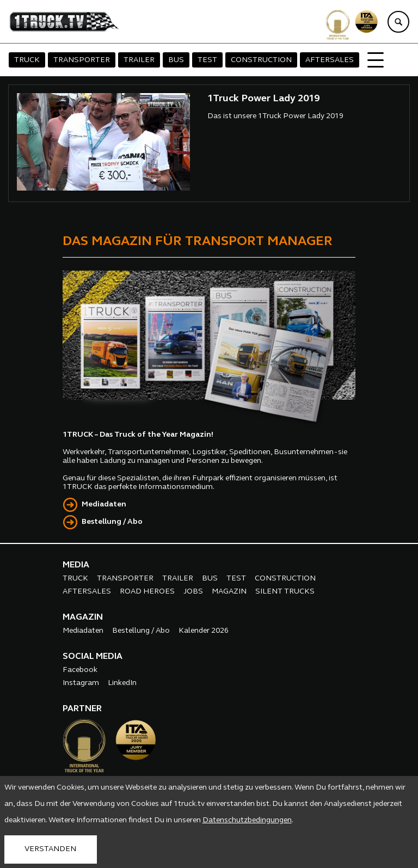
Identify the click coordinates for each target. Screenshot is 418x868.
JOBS (193, 592)
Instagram (81, 683)
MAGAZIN (229, 592)
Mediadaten (104, 505)
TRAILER (139, 60)
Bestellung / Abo (112, 522)
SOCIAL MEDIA (93, 657)
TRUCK (27, 60)
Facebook (80, 670)
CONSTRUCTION (261, 60)
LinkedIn (122, 683)
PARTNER (82, 709)
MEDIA (76, 565)
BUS (176, 60)
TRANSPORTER (82, 60)
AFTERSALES (330, 60)
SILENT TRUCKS (285, 592)
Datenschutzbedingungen (247, 820)
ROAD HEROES (147, 592)
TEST (207, 60)
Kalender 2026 (204, 631)
